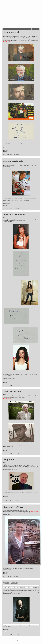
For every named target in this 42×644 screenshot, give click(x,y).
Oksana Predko (11, 583)
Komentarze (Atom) (23, 640)
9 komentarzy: (16, 154)
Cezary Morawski (12, 32)
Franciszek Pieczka (12, 392)
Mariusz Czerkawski (13, 161)
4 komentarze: (16, 576)
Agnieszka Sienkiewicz (14, 215)
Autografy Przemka (5, 4)
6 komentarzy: (16, 208)
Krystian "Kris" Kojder (14, 507)
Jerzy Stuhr (9, 460)
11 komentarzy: (17, 501)
